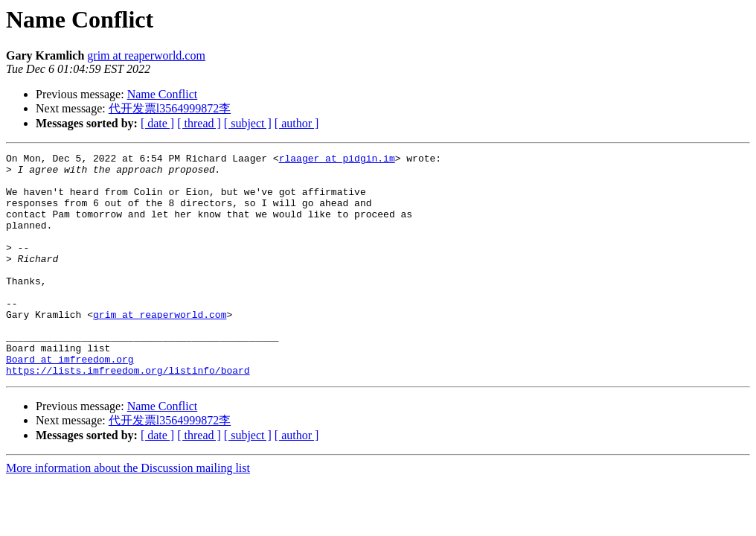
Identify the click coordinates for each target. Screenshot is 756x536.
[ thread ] (199, 123)
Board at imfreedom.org (70, 401)
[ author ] (297, 123)
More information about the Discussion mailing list (128, 513)
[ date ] (157, 123)
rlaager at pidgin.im (337, 160)
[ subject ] (248, 123)
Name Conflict (163, 94)
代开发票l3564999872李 (170, 108)
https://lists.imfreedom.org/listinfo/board (128, 415)
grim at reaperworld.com (146, 55)
